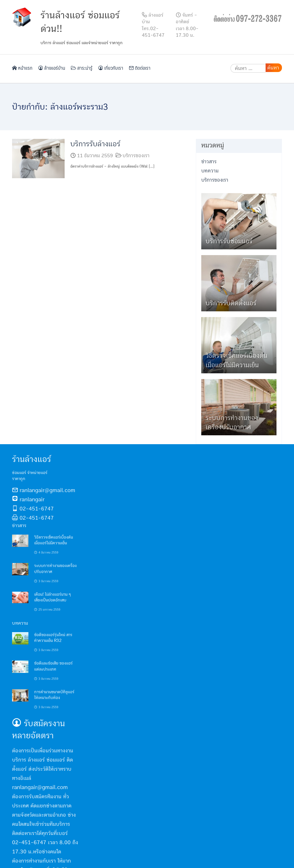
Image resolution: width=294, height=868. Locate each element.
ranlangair (32, 500)
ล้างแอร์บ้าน (52, 68)
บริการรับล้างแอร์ (95, 144)
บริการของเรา (136, 156)
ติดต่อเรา (140, 68)
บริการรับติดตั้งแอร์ (231, 303)
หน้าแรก (22, 68)
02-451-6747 (37, 509)
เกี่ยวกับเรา (111, 68)
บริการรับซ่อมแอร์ (229, 241)
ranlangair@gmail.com (47, 490)
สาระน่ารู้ (82, 68)
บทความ (210, 171)
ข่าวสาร (209, 162)
